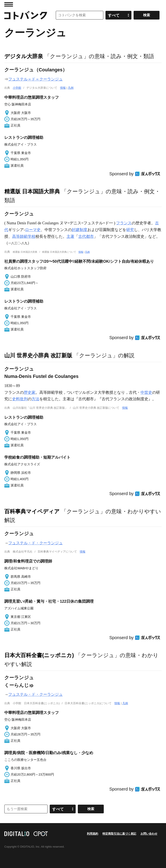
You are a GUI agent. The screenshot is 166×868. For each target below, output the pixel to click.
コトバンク (26, 15)
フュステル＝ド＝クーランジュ (35, 79)
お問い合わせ (149, 834)
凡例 (71, 88)
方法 (35, 399)
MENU (9, 4)
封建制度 (80, 230)
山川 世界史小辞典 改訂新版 (38, 355)
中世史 (146, 392)
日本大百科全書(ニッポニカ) (39, 655)
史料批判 (20, 399)
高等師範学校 (24, 236)
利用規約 (93, 834)
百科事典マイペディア (32, 511)
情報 (63, 88)
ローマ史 (33, 230)
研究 (130, 230)
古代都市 (86, 236)
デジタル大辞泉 (24, 56)
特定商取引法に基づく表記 (119, 834)
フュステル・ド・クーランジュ (35, 543)
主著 (70, 236)
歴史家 (30, 392)
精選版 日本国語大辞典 (32, 191)
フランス (124, 223)
